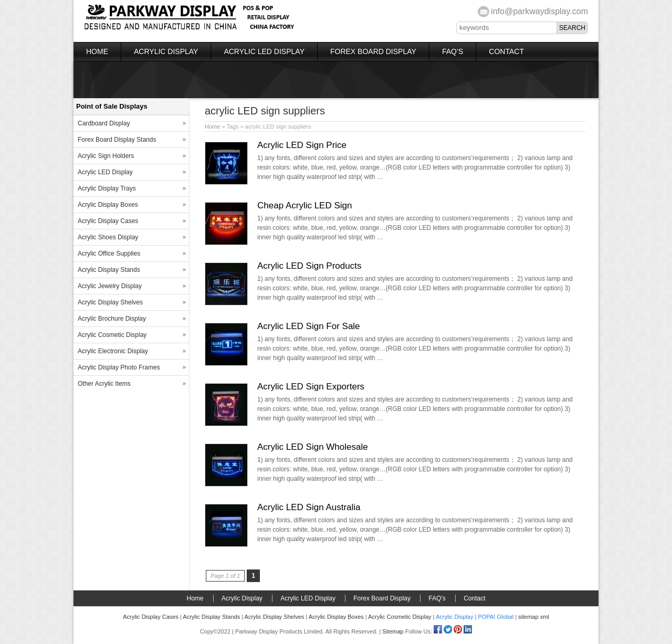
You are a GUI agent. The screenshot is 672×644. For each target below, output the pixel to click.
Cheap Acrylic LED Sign (304, 205)
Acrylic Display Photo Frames (119, 367)
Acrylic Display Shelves (110, 302)
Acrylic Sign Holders (106, 156)
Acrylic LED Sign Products (309, 266)
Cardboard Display (104, 123)
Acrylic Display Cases (108, 221)
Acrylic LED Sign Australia (309, 507)
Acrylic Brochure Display (112, 319)
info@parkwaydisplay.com (539, 11)
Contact (506, 51)
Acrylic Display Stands (109, 270)
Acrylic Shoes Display (108, 237)
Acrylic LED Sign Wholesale (313, 447)
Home (97, 51)
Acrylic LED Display (264, 51)
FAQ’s (453, 51)
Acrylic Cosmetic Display (112, 335)
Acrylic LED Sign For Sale (309, 326)
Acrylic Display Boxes (108, 205)
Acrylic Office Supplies (109, 254)
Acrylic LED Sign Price (302, 145)
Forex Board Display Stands (117, 140)
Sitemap (393, 631)
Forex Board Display (373, 51)
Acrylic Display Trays (107, 188)
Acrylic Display (166, 51)
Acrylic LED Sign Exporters (311, 387)
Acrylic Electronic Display (113, 351)
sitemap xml (534, 617)
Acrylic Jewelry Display (110, 286)
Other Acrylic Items (104, 384)
